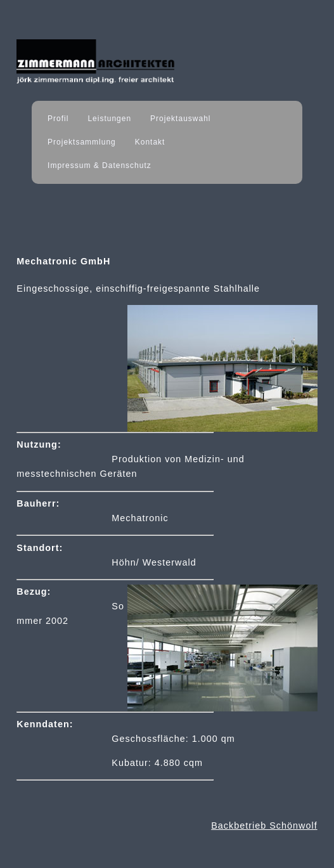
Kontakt (150, 142)
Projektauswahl (180, 119)
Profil (58, 119)
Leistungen (109, 119)
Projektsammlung (82, 142)
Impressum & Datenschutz (100, 165)
